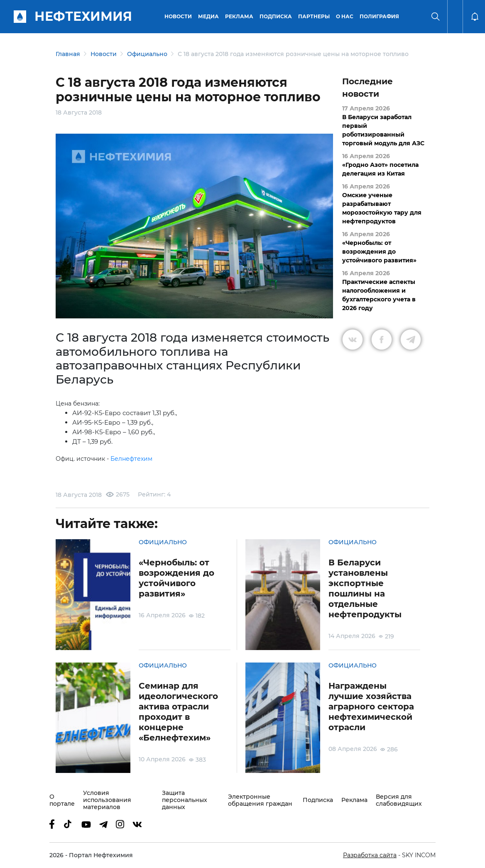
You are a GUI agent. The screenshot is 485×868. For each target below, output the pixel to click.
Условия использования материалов (107, 800)
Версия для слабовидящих (399, 800)
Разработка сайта (370, 855)
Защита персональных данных (185, 800)
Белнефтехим (131, 459)
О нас (345, 16)
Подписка (276, 16)
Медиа (208, 16)
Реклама (239, 16)
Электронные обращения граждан (260, 800)
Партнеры (314, 16)
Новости (178, 16)
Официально (147, 54)
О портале (62, 800)
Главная (68, 54)
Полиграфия (379, 16)
